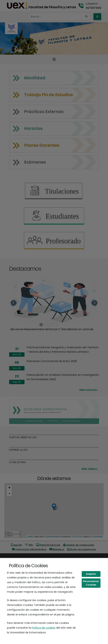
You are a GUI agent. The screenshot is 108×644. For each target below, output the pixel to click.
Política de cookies (43, 628)
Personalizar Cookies (91, 583)
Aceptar (91, 574)
